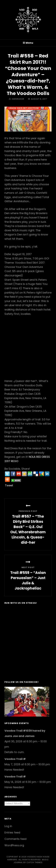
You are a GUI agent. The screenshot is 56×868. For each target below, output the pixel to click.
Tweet (9, 485)
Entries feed (12, 832)
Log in (8, 826)
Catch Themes (34, 862)
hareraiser (18, 99)
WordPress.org (14, 845)
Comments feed (15, 839)
